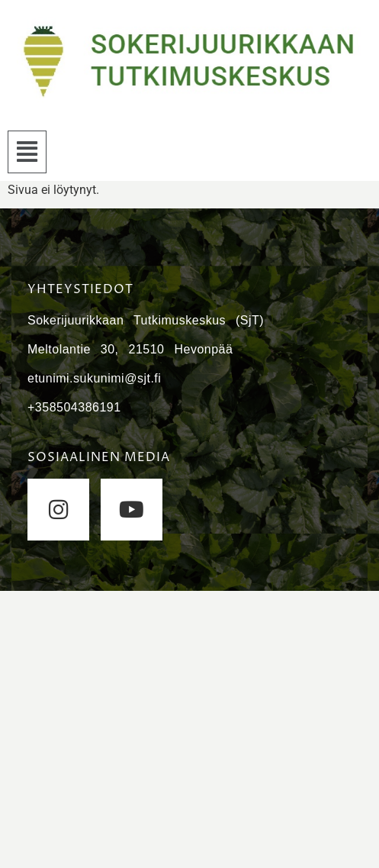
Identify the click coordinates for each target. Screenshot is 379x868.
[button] (27, 152)
